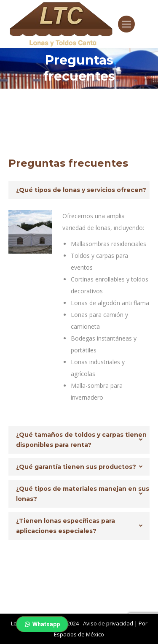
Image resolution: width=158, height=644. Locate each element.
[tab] (79, 190)
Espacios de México (79, 634)
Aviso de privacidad (108, 623)
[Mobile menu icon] (126, 24)
